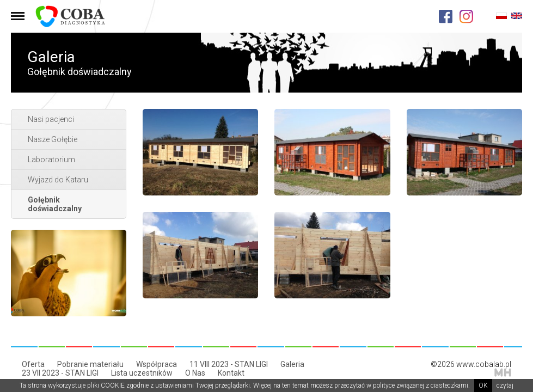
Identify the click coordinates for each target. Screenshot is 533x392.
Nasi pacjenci (51, 119)
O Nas (195, 373)
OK (483, 385)
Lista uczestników (142, 373)
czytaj (505, 385)
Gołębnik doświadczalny (55, 204)
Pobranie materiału (90, 364)
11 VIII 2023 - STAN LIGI (229, 364)
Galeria (292, 364)
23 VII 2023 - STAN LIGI (60, 373)
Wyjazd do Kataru (58, 180)
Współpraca (157, 364)
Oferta (33, 364)
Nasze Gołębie (53, 139)
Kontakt (231, 373)
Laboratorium (51, 160)
